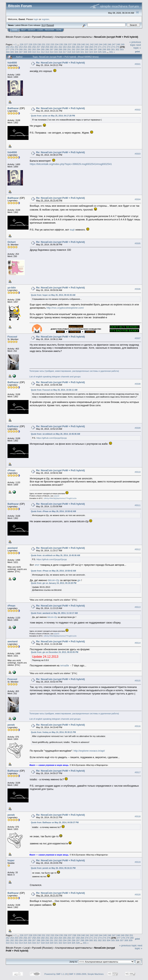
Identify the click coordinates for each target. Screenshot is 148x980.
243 (96, 44)
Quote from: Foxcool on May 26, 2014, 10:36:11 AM (54, 390)
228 (30, 44)
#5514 (138, 643)
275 (117, 47)
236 (66, 44)
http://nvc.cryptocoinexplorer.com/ (65, 308)
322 (87, 52)
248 (118, 44)
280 (21, 49)
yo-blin (12, 288)
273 (109, 47)
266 (78, 47)
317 (65, 52)
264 (69, 47)
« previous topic (135, 43)
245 (105, 44)
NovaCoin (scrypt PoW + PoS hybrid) (116, 37)
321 (82, 52)
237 (70, 44)
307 (21, 52)
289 (60, 49)
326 (104, 52)
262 (60, 47)
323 (91, 52)
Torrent (50, 25)
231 (44, 44)
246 (109, 44)
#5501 (138, 64)
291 (69, 49)
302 (117, 49)
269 (91, 47)
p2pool (56, 496)
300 (109, 49)
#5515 (138, 681)
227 (26, 44)
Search (32, 30)
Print (137, 52)
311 (38, 52)
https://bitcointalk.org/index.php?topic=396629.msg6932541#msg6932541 (71, 164)
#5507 (138, 338)
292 (73, 49)
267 (82, 47)
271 (100, 47)
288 (56, 49)
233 (52, 44)
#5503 (138, 154)
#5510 (138, 472)
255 (30, 47)
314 (52, 52)
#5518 (138, 816)
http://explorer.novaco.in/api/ (89, 751)
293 (78, 49)
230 (39, 44)
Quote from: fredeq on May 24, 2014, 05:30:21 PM (53, 732)
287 (52, 49)
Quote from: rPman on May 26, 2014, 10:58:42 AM (54, 511)
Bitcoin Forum (13, 37)
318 (69, 52)
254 (25, 47)
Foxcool (12, 337)
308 (25, 52)
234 (57, 44)
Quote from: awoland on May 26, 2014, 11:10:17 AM (54, 613)
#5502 (138, 110)
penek (11, 725)
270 (95, 47)
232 (48, 44)
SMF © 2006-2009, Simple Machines (86, 974)
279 (17, 49)
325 (100, 52)
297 (95, 49)
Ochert (12, 242)
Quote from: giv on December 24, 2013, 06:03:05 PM (55, 652)
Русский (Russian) (42, 37)
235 (61, 44)
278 (12, 49)
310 (34, 52)
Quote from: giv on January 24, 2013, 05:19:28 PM (54, 583)
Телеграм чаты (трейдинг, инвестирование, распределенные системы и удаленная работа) (74, 371)
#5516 (138, 726)
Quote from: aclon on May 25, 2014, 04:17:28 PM (53, 116)
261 (56, 47)
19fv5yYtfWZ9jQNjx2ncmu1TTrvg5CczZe (60, 498)
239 (79, 44)
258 (43, 47)
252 (17, 47)
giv (79, 580)
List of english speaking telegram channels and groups (55, 377)
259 (47, 47)
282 (30, 49)
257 (38, 47)
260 (52, 47)
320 (78, 52)
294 (82, 49)
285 (43, 49)
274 (113, 47)
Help (23, 30)
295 (87, 49)
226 (22, 44)
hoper (11, 860)
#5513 (138, 607)
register (45, 19)
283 (34, 49)
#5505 (138, 243)
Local (27, 37)
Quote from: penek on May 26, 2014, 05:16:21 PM (53, 868)
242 (92, 44)
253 (21, 47)
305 (12, 52)
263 (65, 47)
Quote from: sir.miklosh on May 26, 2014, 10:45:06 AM (56, 434)
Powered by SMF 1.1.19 (56, 974)
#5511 (138, 505)
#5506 (138, 289)
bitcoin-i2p (53, 580)
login (36, 19)
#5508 (138, 384)
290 (65, 49)
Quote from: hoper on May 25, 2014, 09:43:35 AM (53, 295)
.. (60, 332)
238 (74, 44)
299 (104, 49)
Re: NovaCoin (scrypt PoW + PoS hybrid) (61, 63)
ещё (72, 230)
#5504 (138, 199)
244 (101, 44)
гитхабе (65, 665)
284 (38, 49)
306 (17, 52)
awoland (13, 548)
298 (100, 49)
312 (43, 52)
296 (91, 49)
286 (47, 49)
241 (87, 44)
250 (8, 47)
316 (60, 52)
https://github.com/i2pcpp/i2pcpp (52, 438)
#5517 (138, 772)
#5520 (138, 895)
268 (87, 47)
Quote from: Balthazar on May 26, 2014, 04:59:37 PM (55, 823)
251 (12, 47)
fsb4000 (12, 63)
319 (73, 52)
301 (113, 49)
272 (104, 47)
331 (111, 52)
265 (73, 47)
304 (8, 52)
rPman (11, 470)
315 (56, 52)
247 (114, 44)
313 (47, 52)
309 (30, 52)
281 (25, 49)
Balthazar (13, 108)
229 (35, 44)
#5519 (138, 862)
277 (8, 49)
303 (122, 49)
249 (123, 44)
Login (40, 30)
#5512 (138, 549)
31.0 (43, 25)
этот (37, 565)
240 (83, 44)
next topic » (137, 46)
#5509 (138, 428)
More (59, 30)
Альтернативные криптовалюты (74, 37)
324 (95, 52)
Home (15, 30)
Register (50, 30)
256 (34, 47)
